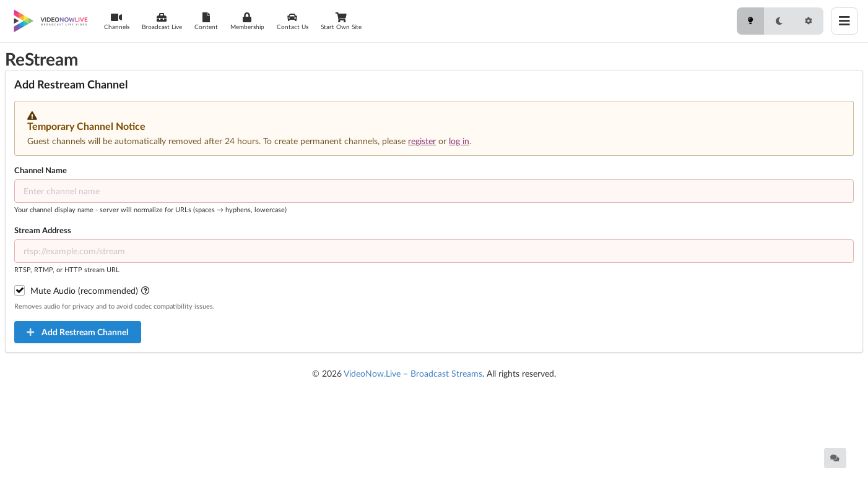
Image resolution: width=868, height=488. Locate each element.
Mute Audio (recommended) (91, 290)
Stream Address (43, 230)
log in (459, 141)
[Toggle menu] (844, 21)
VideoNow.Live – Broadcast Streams (413, 373)
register (422, 141)
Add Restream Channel (77, 332)
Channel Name (41, 170)
